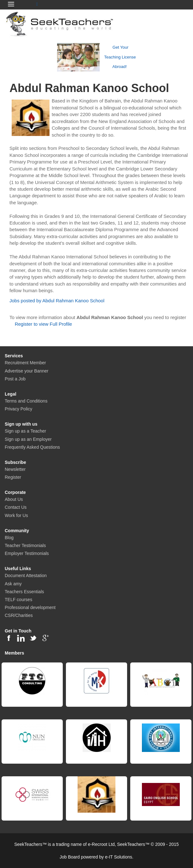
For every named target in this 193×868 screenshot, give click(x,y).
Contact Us (16, 507)
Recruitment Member (25, 363)
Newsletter (15, 469)
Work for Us (16, 515)
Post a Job (15, 379)
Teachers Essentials (24, 592)
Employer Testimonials (27, 553)
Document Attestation (26, 576)
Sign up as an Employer (28, 439)
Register (13, 477)
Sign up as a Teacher (25, 431)
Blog (9, 538)
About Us (14, 499)
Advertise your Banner (27, 371)
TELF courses (18, 600)
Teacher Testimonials (25, 545)
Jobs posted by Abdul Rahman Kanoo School (57, 301)
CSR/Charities (19, 615)
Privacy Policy (18, 409)
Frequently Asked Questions (32, 447)
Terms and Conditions (26, 401)
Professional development (30, 607)
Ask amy (13, 584)
